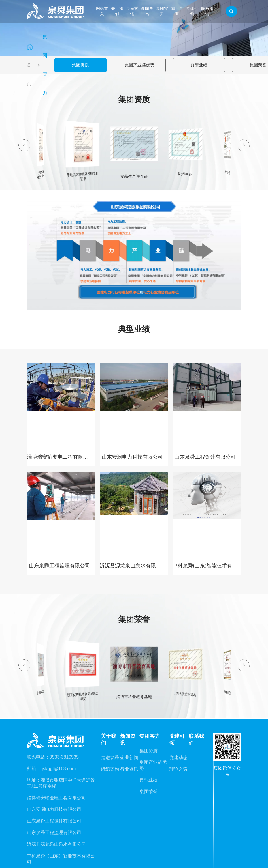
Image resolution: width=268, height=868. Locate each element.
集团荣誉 (258, 65)
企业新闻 (129, 758)
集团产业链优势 (140, 65)
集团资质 (80, 65)
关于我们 (117, 11)
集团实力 (162, 11)
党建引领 (192, 11)
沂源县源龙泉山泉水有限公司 (56, 844)
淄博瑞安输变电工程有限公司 (56, 798)
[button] (244, 145)
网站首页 (102, 11)
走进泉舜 (110, 758)
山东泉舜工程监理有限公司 (54, 832)
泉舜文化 (132, 11)
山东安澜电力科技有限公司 (54, 809)
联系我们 (207, 11)
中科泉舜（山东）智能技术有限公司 (61, 859)
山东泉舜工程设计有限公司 (54, 821)
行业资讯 (129, 769)
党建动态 (178, 758)
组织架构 (110, 769)
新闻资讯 (147, 11)
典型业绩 (199, 65)
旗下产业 (177, 11)
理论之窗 (178, 769)
